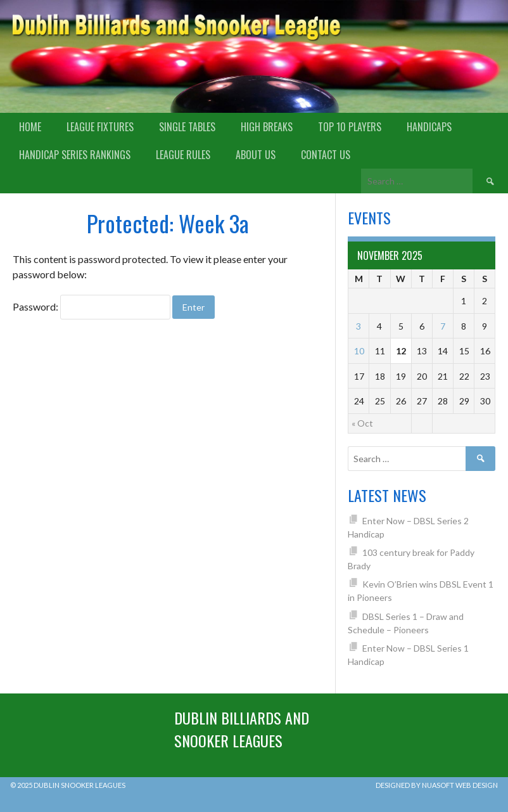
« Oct (362, 423)
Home (30, 127)
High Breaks (267, 127)
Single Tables (187, 127)
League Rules (183, 155)
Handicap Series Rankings (75, 155)
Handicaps (429, 127)
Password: (92, 306)
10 (359, 351)
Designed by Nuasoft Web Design (437, 785)
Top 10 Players (350, 127)
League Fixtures (100, 127)
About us (256, 155)
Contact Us (326, 155)
